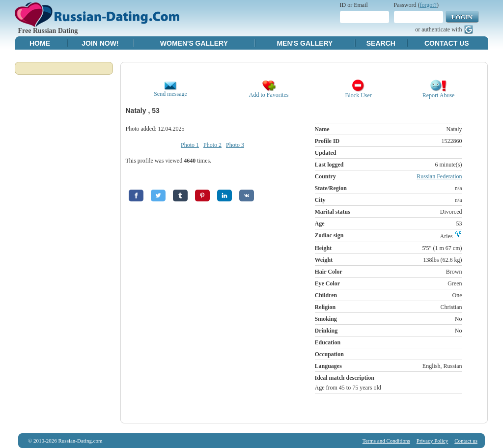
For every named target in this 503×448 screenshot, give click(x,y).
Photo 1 (190, 145)
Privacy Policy (432, 441)
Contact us (466, 441)
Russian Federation (439, 176)
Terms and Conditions (386, 441)
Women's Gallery (194, 43)
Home (40, 43)
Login (462, 17)
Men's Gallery (305, 43)
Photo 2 (212, 145)
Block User (359, 93)
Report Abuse (439, 93)
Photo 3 (235, 145)
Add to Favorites (269, 92)
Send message (170, 91)
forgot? (428, 5)
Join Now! (100, 43)
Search (381, 43)
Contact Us (447, 43)
